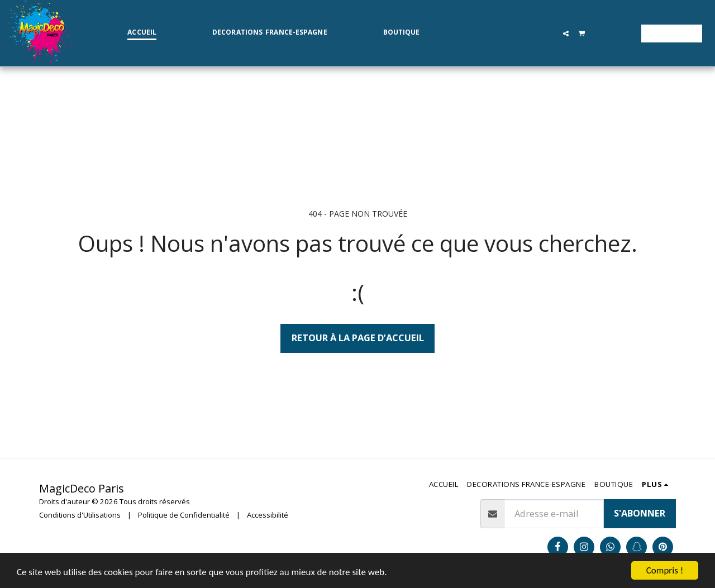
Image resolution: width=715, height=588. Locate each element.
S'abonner (640, 513)
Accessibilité (268, 515)
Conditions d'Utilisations (80, 515)
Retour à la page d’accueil (358, 338)
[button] (566, 34)
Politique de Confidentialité (184, 515)
